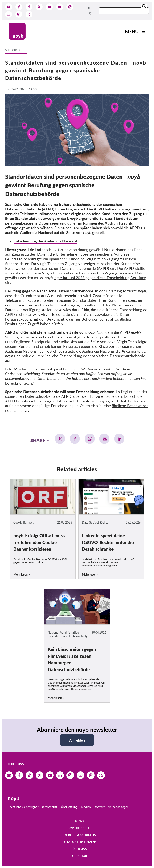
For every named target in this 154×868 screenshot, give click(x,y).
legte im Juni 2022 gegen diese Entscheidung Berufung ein (76, 280)
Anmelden (77, 740)
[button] (60, 439)
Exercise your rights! (80, 835)
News (80, 821)
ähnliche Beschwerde (130, 406)
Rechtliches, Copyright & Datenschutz (32, 807)
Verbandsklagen (118, 807)
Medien (86, 807)
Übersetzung (69, 807)
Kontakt (99, 807)
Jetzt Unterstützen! (80, 842)
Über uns (80, 849)
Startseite (11, 50)
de (89, 8)
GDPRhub (80, 856)
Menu (132, 31)
